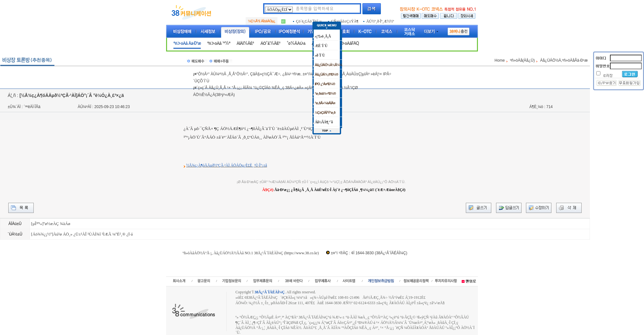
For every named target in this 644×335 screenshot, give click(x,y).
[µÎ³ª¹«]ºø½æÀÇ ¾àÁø (50, 224)
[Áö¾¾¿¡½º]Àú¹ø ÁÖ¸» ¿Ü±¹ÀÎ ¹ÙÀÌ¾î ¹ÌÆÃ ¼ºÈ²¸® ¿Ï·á (82, 234)
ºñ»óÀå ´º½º (219, 43)
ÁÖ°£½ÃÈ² (270, 43)
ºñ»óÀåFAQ (348, 43)
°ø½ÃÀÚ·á (296, 43)
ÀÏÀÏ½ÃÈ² (245, 43)
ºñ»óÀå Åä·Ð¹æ (187, 43)
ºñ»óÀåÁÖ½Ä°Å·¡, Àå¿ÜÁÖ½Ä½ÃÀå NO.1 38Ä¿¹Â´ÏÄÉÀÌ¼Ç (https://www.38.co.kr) (251, 253)
